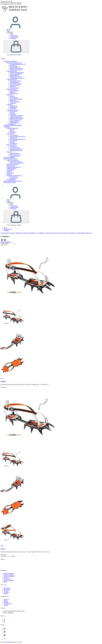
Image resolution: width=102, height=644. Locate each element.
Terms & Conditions (9, 575)
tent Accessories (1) (15, 88)
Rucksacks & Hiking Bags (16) (18, 64)
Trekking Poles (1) (15, 123)
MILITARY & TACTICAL (10, 159)
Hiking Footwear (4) (12, 89)
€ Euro (12, 34)
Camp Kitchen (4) (11, 124)
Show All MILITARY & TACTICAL (13, 181)
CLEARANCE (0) (5, 233)
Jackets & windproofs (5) (16, 99)
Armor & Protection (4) (13, 160)
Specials (6, 593)
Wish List (6, 591)
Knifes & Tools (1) (15, 121)
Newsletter (6, 592)
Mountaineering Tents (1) (16, 150)
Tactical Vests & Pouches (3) (17, 163)
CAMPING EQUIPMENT (10, 61)
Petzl (2, 378)
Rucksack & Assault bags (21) (14, 175)
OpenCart (9, 642)
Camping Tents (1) (15, 82)
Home (5, 228)
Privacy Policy (7, 579)
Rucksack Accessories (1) (16, 70)
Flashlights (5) (14, 106)
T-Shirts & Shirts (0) (15, 102)
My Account (7, 588)
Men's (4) (12, 131)
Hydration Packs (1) (15, 67)
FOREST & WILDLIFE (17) (70, 233)
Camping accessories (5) (13, 110)
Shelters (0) (13, 86)
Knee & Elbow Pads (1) (16, 162)
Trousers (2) (13, 103)
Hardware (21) (10, 134)
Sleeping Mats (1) (14, 75)
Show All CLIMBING (9, 157)
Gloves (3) (13, 96)
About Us (6, 578)
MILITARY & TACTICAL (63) (55, 233)
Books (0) (12, 113)
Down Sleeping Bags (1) (16, 74)
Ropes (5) (9, 152)
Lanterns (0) (13, 109)
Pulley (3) (12, 142)
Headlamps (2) (14, 107)
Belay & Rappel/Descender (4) (18, 139)
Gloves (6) (9, 171)
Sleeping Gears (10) (12, 71)
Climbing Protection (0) (16, 117)
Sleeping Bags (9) (11, 180)
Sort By (3, 243)
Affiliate (6, 605)
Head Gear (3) (10, 173)
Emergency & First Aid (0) (17, 118)
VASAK (3, 549)
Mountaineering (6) (12, 145)
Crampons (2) (13, 146)
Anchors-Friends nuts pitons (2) (18, 136)
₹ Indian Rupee (14, 36)
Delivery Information (9, 573)
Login (8, 31)
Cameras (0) (13, 114)
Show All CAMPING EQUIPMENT (13, 125)
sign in (9, 29)
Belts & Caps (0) (11, 166)
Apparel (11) (10, 95)
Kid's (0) (12, 130)
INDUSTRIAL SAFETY (10, 182)
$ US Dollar (13, 38)
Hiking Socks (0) (14, 93)
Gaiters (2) (13, 92)
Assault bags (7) (14, 177)
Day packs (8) (13, 66)
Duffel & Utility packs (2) (16, 68)
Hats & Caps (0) (14, 98)
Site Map (6, 602)
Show (2, 245)
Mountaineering (8, 229)
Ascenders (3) (13, 138)
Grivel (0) (13, 233)
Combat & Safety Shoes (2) (14, 167)
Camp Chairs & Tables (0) (16, 116)
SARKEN (3, 381)
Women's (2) (13, 132)
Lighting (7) (10, 104)
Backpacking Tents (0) (16, 81)
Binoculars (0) (14, 111)
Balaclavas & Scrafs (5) (13, 164)
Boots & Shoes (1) (15, 91)
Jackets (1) (10, 174)
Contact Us (7, 599)
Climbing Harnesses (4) (13, 128)
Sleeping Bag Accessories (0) (17, 78)
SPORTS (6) (19, 233)
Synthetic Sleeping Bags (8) (17, 72)
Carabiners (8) (14, 141)
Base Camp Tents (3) (15, 85)
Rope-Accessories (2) (15, 155)
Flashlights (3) (10, 170)
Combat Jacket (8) (11, 168)
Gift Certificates (8, 604)
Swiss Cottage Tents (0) (16, 84)
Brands (5, 582)
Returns (6, 601)
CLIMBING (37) (42, 233)
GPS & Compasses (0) (16, 120)
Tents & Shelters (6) (12, 79)
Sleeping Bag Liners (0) (16, 77)
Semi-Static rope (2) (15, 156)
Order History (7, 589)
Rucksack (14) (14, 178)
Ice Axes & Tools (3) (15, 148)
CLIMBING (7, 127)
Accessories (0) (14, 135)
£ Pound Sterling (14, 37)
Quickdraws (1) (14, 143)
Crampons (6, 230)
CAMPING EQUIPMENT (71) (30, 233)
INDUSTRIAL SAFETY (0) (85, 233)
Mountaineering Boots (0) (16, 149)
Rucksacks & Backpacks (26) (14, 63)
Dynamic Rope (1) (15, 153)
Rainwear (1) (13, 100)
